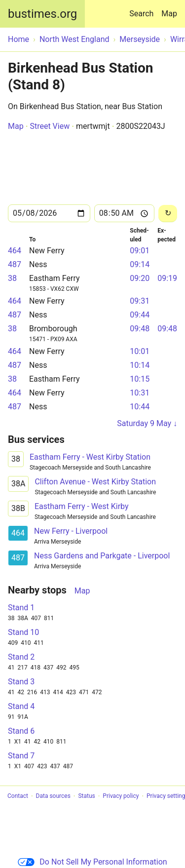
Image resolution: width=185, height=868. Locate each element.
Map (169, 14)
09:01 (140, 251)
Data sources (53, 796)
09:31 (140, 301)
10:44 (140, 407)
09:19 (167, 278)
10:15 (140, 379)
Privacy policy (121, 796)
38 (12, 278)
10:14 (140, 365)
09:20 (140, 278)
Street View (50, 126)
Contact (18, 796)
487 (15, 264)
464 (15, 251)
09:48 (140, 329)
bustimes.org (42, 14)
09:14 (140, 264)
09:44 (140, 315)
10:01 (140, 351)
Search (143, 9)
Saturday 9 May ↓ (147, 423)
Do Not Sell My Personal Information (92, 862)
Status (86, 796)
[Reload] (168, 214)
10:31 (140, 393)
